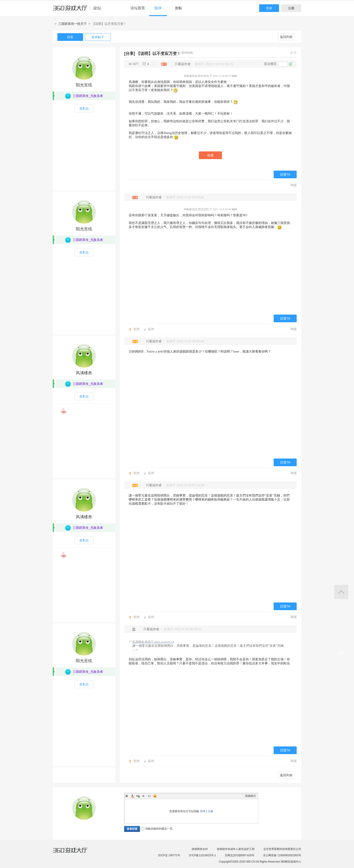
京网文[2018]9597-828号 (240, 855)
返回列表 (286, 37)
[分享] (130, 54)
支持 (136, 329)
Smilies (155, 796)
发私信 (84, 108)
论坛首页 (138, 8)
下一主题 (295, 53)
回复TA (285, 174)
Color (132, 796)
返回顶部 (341, 592)
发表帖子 (98, 37)
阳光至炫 (84, 85)
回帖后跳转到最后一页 (157, 829)
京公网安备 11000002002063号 (282, 855)
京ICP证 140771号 (169, 855)
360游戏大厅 (75, 853)
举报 (293, 185)
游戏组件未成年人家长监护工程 (236, 849)
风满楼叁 (84, 373)
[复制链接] (187, 53)
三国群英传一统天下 (72, 24)
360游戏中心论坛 (79, 10)
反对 (151, 329)
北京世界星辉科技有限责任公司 (282, 849)
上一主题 (291, 53)
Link (138, 796)
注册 (291, 8)
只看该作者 (183, 64)
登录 (269, 8)
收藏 (210, 155)
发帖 (178, 8)
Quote (144, 796)
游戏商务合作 (200, 849)
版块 (158, 8)
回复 (70, 37)
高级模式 (250, 796)
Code (149, 796)
